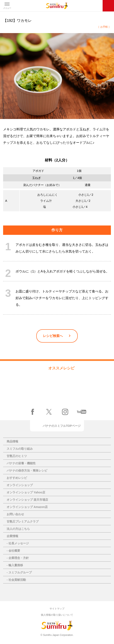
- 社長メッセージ (18, 543)
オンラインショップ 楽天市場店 (27, 500)
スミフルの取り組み (20, 449)
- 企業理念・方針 (18, 558)
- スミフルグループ (19, 572)
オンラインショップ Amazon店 (27, 507)
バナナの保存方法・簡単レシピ (27, 471)
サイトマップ (57, 609)
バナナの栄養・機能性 (21, 463)
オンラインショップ (20, 485)
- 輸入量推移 (15, 565)
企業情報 (12, 536)
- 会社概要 (13, 551)
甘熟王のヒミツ (17, 456)
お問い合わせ (15, 514)
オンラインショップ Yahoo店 (26, 492)
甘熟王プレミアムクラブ (23, 521)
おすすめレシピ (17, 478)
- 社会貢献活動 (16, 580)
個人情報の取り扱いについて (57, 615)
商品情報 (12, 441)
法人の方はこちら (18, 529)
